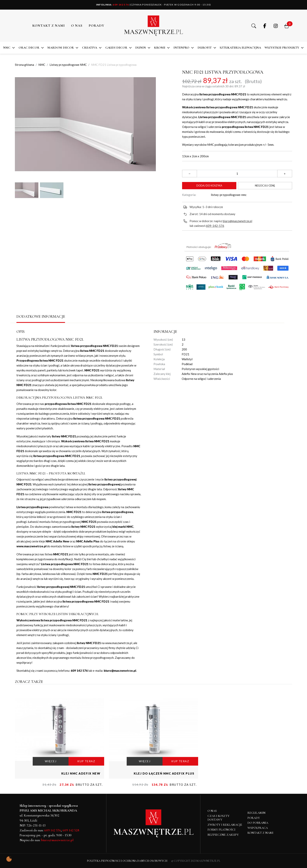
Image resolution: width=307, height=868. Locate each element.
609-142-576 (215, 226)
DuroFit (205, 48)
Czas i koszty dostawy (219, 818)
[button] (254, 26)
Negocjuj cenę (265, 186)
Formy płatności (221, 830)
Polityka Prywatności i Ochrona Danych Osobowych (127, 861)
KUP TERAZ (86, 761)
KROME (160, 48)
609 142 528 (71, 830)
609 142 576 (113, 5)
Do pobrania (258, 823)
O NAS (77, 25)
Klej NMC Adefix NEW (81, 773)
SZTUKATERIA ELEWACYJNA (240, 48)
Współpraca (258, 828)
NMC (7, 48)
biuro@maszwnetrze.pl (237, 221)
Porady (254, 818)
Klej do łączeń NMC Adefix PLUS (164, 773)
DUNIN (141, 48)
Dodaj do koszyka (209, 186)
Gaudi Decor (116, 48)
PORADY (97, 25)
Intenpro (181, 48)
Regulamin (256, 813)
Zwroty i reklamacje (225, 825)
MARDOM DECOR (61, 48)
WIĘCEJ (51, 761)
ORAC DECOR (29, 48)
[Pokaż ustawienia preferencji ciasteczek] (9, 859)
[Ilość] (237, 174)
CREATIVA (90, 48)
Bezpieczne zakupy (223, 835)
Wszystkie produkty (282, 48)
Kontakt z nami (49, 25)
